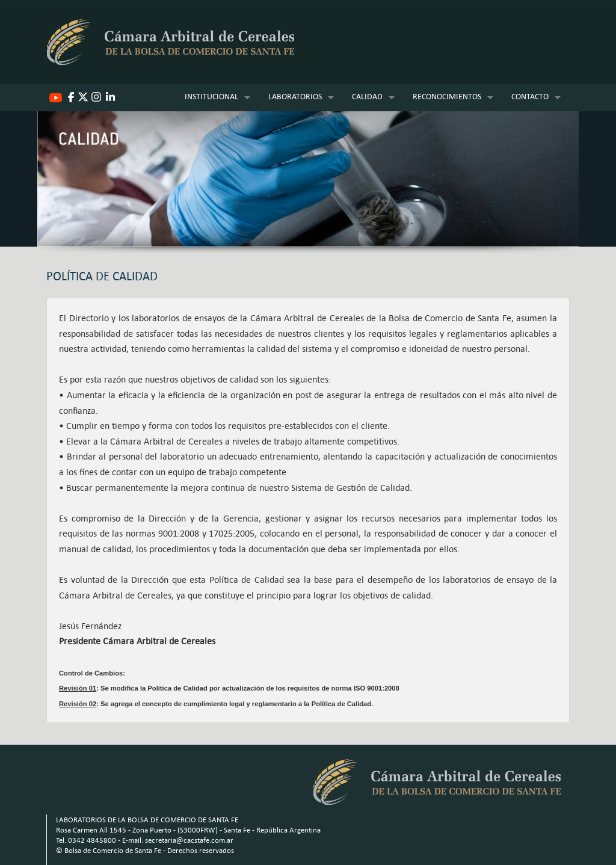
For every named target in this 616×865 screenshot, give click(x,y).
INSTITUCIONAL (211, 96)
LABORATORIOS (295, 96)
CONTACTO (530, 96)
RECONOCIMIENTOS (447, 96)
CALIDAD (367, 96)
